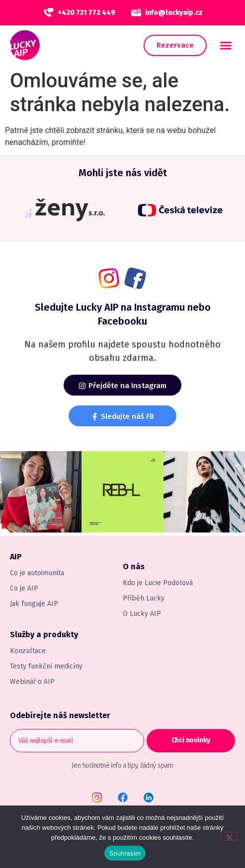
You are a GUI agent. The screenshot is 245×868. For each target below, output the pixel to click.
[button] (226, 45)
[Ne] (229, 836)
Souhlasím (125, 853)
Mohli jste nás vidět (123, 173)
